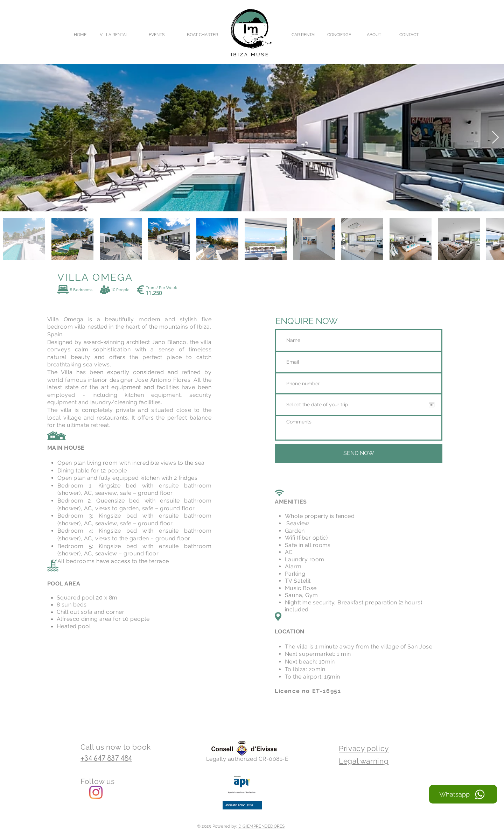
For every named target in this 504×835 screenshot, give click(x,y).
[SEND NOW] (359, 453)
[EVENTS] (156, 35)
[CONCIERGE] (339, 35)
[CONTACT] (409, 35)
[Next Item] (495, 138)
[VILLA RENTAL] (114, 35)
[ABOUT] (374, 35)
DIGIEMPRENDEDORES (262, 826)
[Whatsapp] (463, 794)
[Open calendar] (432, 405)
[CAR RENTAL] (304, 35)
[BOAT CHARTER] (202, 35)
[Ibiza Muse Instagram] (96, 792)
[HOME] (80, 35)
